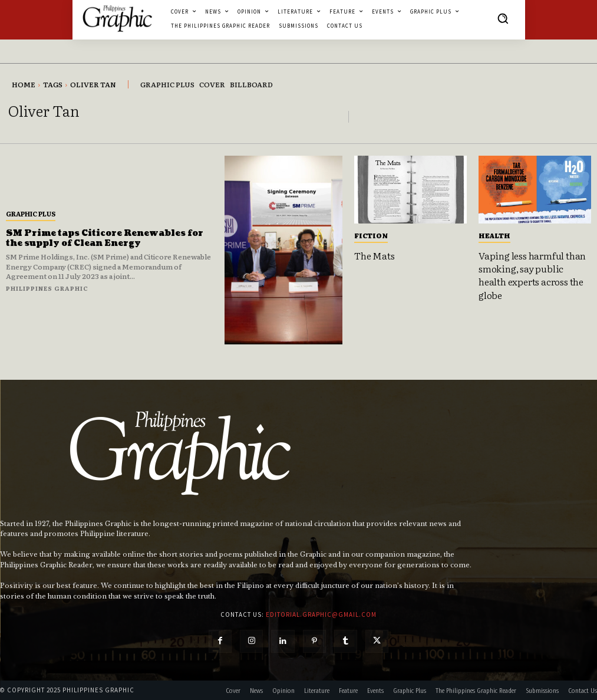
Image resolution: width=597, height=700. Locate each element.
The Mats (374, 255)
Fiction (371, 235)
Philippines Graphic (47, 288)
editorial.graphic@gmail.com (321, 614)
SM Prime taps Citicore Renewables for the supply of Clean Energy (105, 238)
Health (494, 235)
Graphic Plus (31, 213)
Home (24, 84)
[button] (503, 18)
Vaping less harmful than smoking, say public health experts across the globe (532, 275)
